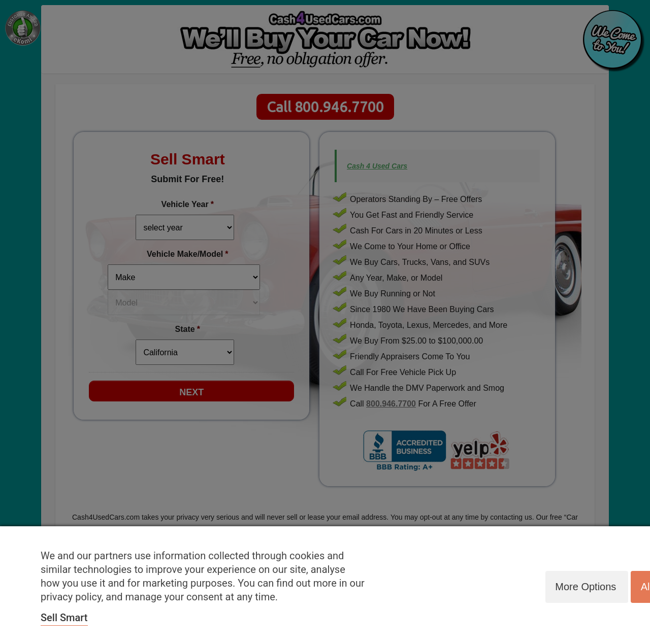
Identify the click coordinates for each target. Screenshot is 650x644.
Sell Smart (64, 618)
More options (584, 586)
